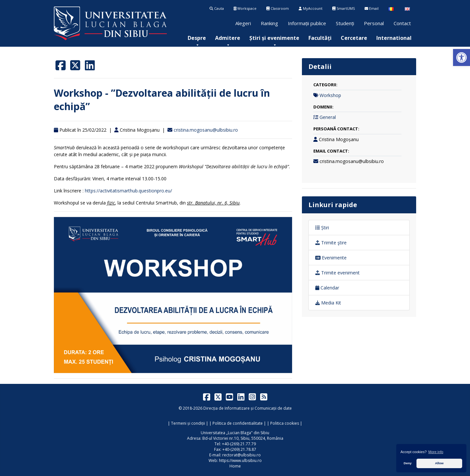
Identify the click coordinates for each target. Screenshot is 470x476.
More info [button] (436, 452)
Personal (374, 23)
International (394, 38)
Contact (402, 23)
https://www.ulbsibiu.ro (240, 460)
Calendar (327, 288)
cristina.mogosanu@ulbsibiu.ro (206, 130)
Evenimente (331, 258)
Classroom (278, 8)
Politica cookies (285, 423)
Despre (197, 38)
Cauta (217, 8)
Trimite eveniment (337, 273)
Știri (322, 228)
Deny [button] (408, 463)
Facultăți (320, 38)
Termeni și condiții (188, 423)
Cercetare (354, 38)
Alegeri (243, 23)
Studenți (345, 23)
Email (372, 8)
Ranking (269, 23)
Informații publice (307, 23)
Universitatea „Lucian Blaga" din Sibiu (235, 433)
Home (235, 466)
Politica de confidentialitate (238, 423)
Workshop (330, 95)
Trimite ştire (331, 243)
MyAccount (311, 8)
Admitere (228, 38)
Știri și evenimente (274, 38)
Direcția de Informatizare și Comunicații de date (248, 408)
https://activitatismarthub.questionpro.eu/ (128, 191)
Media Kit (328, 303)
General (328, 117)
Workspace (245, 8)
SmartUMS (344, 8)
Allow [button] (439, 463)
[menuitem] (197, 38)
